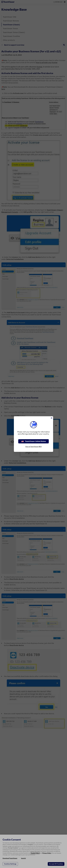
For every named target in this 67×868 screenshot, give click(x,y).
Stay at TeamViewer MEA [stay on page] (33, 447)
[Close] (51, 418)
